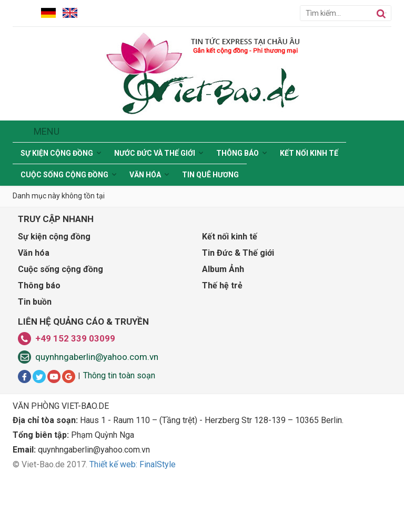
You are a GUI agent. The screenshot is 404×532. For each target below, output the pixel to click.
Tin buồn (35, 302)
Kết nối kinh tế (309, 153)
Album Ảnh (223, 269)
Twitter (39, 377)
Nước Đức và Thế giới (155, 153)
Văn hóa (145, 175)
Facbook (24, 377)
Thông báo (238, 153)
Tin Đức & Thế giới (238, 253)
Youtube (54, 377)
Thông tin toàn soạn (119, 375)
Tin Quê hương (210, 175)
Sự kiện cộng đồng (57, 153)
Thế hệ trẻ (222, 285)
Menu (47, 131)
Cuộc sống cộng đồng (64, 175)
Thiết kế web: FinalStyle (133, 464)
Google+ (69, 377)
